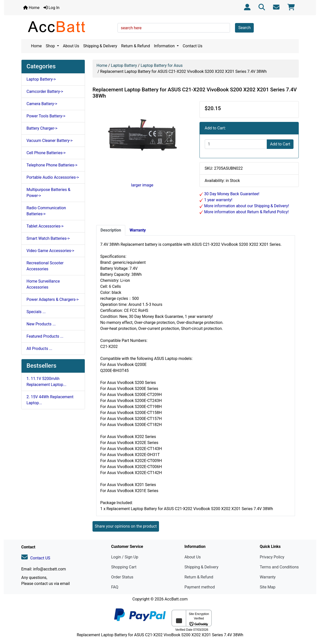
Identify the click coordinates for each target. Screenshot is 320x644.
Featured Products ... (45, 336)
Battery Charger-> (42, 128)
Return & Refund (136, 46)
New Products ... (41, 324)
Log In (51, 8)
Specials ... (36, 312)
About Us (71, 46)
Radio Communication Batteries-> (46, 211)
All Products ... (39, 349)
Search (244, 28)
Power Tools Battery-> (46, 116)
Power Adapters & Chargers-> (53, 299)
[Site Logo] (68, 27)
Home (31, 8)
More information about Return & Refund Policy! (246, 212)
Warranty (268, 577)
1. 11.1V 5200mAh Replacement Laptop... (46, 382)
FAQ (115, 587)
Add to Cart (280, 144)
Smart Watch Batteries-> (48, 238)
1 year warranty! (218, 200)
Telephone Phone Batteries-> (52, 165)
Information (165, 46)
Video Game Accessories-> (50, 251)
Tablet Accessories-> (45, 226)
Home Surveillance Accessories (43, 284)
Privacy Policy (272, 557)
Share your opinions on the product (126, 526)
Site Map (268, 587)
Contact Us (193, 46)
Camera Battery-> (42, 104)
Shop (51, 46)
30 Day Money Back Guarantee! (231, 194)
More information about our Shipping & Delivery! (246, 206)
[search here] (174, 28)
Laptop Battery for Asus (161, 65)
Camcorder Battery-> (45, 91)
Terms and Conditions (279, 567)
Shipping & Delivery (100, 46)
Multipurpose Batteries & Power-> (48, 193)
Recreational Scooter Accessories (45, 266)
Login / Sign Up (125, 557)
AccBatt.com (176, 599)
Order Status (122, 577)
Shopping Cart (124, 567)
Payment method (200, 587)
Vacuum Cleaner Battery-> (49, 141)
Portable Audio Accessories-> (53, 177)
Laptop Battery (124, 65)
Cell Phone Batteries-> (46, 153)
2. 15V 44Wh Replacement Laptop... (50, 400)
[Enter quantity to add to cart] (236, 144)
